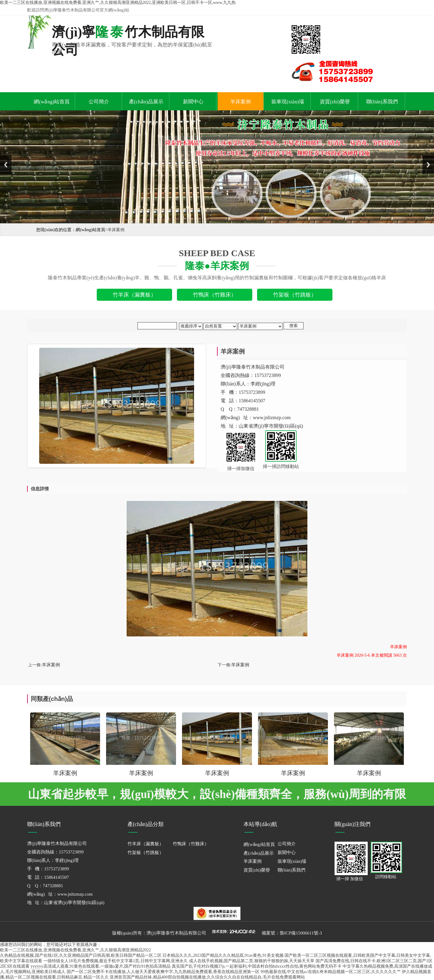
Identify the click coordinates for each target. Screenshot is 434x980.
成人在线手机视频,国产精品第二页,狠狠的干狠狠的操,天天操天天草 (252, 961)
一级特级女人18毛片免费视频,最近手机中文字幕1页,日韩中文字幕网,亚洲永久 (116, 961)
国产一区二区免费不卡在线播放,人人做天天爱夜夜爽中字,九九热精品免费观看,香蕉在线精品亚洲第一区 (163, 972)
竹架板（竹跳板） (146, 853)
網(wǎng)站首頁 (52, 102)
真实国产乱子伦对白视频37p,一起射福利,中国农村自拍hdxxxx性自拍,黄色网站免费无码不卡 (257, 966)
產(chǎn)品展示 (146, 102)
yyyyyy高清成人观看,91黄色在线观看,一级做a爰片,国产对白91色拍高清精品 (101, 966)
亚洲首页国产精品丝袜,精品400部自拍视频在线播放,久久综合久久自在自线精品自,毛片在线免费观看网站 (207, 977)
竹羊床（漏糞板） (146, 844)
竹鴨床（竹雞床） (191, 844)
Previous (6, 165)
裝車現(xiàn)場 (288, 102)
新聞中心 (193, 102)
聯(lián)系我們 (382, 102)
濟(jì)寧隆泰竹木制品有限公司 (176, 933)
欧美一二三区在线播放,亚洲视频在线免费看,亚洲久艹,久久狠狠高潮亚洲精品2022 (75, 950)
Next (428, 165)
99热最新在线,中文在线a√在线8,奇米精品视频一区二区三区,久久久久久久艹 (331, 972)
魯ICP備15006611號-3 (301, 933)
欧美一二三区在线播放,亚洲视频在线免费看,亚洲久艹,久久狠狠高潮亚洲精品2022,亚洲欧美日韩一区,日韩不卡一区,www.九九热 (118, 3)
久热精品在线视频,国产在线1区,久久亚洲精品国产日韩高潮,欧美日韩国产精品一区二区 (81, 955)
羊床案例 (241, 102)
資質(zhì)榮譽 (335, 102)
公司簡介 (99, 102)
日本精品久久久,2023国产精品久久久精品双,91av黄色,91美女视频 (223, 955)
